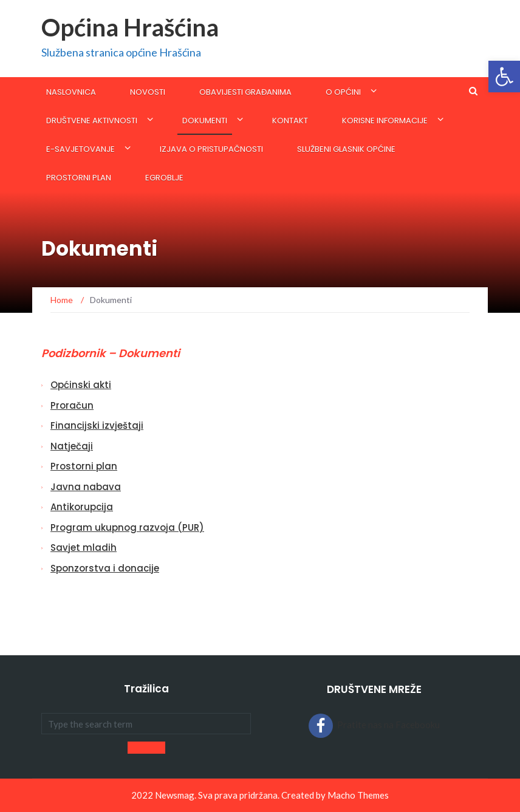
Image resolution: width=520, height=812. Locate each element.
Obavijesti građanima (245, 92)
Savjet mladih (84, 548)
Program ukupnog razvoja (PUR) (127, 527)
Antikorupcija (82, 507)
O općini (343, 92)
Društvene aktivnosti (92, 121)
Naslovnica (71, 92)
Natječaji (72, 446)
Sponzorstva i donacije (105, 568)
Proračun (72, 405)
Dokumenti (205, 121)
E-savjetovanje (80, 149)
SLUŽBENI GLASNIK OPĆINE (346, 149)
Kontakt (290, 121)
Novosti (148, 92)
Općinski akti (81, 385)
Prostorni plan (79, 178)
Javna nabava (86, 487)
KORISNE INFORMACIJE (385, 121)
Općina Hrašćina (130, 27)
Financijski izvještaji (97, 425)
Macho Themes (358, 795)
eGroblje (164, 178)
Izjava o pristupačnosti (211, 149)
